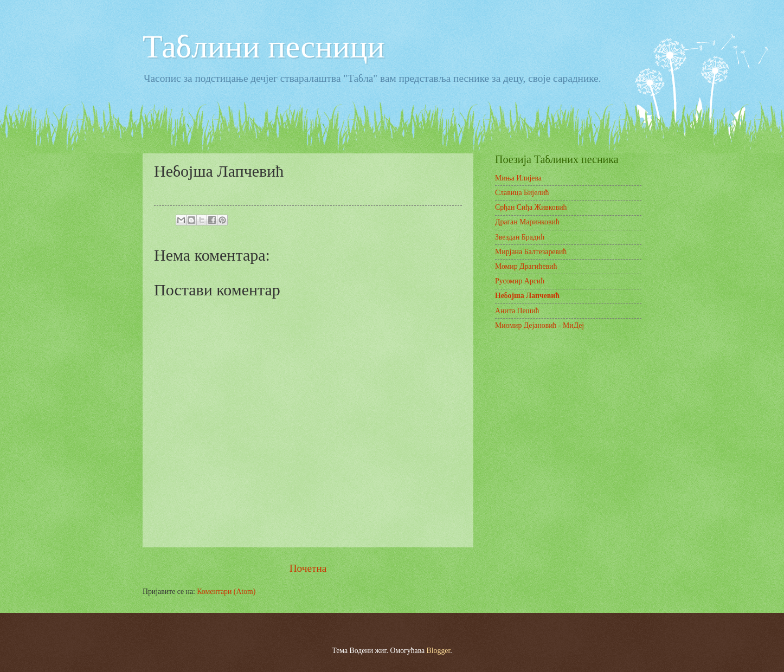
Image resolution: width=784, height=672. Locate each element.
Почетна (308, 568)
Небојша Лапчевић (527, 296)
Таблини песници (264, 47)
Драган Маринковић (527, 222)
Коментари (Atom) (226, 592)
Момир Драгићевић (526, 266)
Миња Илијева (518, 178)
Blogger (439, 651)
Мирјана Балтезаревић (531, 252)
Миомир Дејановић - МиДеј (539, 325)
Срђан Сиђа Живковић (531, 207)
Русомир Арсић (520, 281)
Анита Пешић (517, 311)
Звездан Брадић (520, 237)
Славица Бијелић (522, 193)
